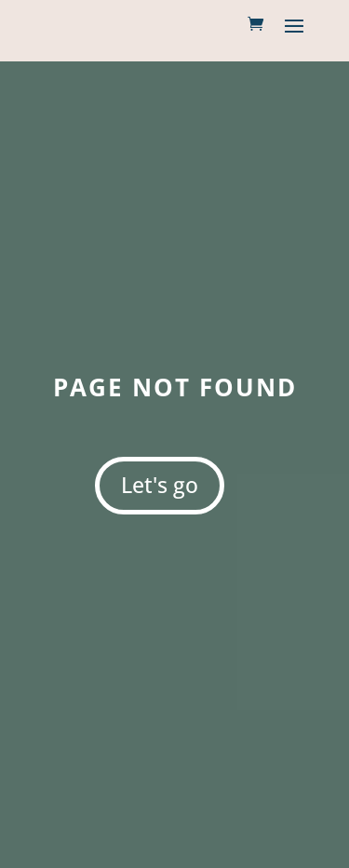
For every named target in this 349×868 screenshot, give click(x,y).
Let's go (160, 485)
